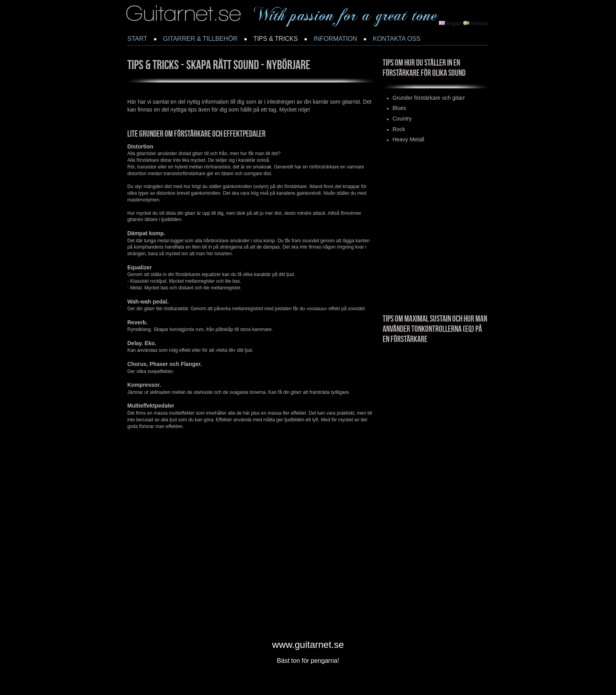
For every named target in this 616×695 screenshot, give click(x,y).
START (137, 39)
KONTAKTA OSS (397, 39)
